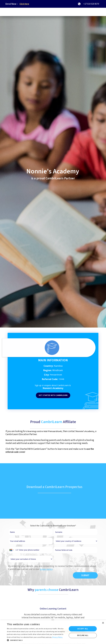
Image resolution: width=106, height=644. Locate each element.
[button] (36, 640)
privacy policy (46, 577)
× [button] (103, 623)
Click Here (24, 4)
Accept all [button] (83, 629)
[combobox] (13, 558)
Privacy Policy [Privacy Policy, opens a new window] (57, 637)
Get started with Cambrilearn (53, 395)
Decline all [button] (83, 635)
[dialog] (53, 632)
